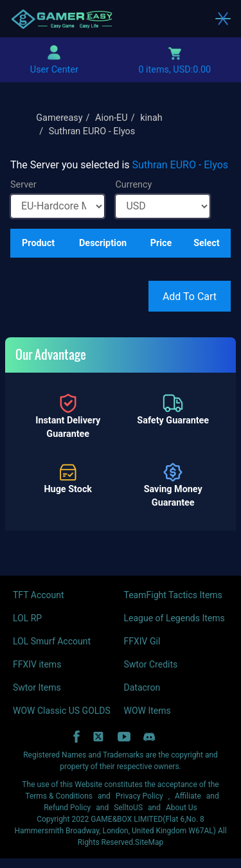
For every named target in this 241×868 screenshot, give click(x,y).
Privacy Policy (139, 796)
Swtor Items (37, 687)
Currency (133, 185)
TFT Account (39, 595)
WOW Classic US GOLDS (62, 711)
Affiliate (188, 796)
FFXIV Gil (142, 641)
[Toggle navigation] (223, 19)
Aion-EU (112, 118)
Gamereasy (59, 118)
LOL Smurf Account (52, 641)
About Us (182, 808)
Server (23, 185)
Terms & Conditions (59, 796)
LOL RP (27, 618)
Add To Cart (190, 297)
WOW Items (147, 711)
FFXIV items (37, 664)
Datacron (142, 687)
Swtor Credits (151, 664)
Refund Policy (67, 808)
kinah (151, 118)
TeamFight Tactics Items (173, 595)
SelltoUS (128, 808)
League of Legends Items (174, 618)
